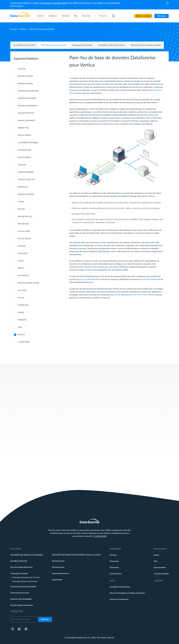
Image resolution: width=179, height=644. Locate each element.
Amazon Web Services (60, 574)
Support (158, 581)
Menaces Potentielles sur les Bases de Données (127, 593)
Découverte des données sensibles (146, 45)
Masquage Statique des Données (25, 581)
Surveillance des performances (112, 45)
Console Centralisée (161, 574)
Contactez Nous (116, 574)
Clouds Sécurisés (58, 561)
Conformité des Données (20, 593)
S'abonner (45, 619)
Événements (114, 561)
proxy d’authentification (89, 279)
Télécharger (162, 16)
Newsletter (17, 611)
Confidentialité (100, 536)
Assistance (53, 16)
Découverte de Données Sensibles (23, 587)
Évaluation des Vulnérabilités (21, 599)
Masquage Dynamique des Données (26, 577)
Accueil (14, 29)
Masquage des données (82, 45)
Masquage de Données (19, 574)
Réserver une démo (143, 16)
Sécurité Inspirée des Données (22, 605)
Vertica (23, 29)
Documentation (160, 568)
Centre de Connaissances (119, 599)
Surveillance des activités (24, 45)
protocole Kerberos (150, 279)
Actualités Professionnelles (120, 587)
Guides (157, 555)
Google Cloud (57, 580)
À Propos (113, 555)
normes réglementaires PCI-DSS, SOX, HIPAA (134, 295)
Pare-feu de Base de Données (21, 567)
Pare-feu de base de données (54, 45)
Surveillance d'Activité (19, 561)
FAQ (156, 561)
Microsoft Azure (58, 567)
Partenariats (114, 568)
